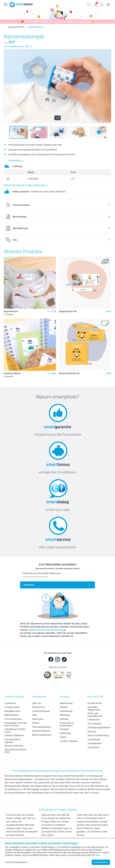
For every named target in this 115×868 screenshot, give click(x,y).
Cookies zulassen (101, 862)
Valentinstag (66, 711)
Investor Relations (41, 731)
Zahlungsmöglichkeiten (99, 728)
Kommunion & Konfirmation (67, 724)
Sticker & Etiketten (14, 746)
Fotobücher (10, 703)
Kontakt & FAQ (95, 703)
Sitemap (92, 732)
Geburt (63, 737)
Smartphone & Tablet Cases (15, 731)
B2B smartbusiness (42, 735)
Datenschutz (38, 707)
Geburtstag (65, 733)
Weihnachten (66, 703)
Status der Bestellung (98, 735)
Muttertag (65, 715)
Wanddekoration (13, 711)
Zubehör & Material (14, 735)
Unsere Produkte (14, 697)
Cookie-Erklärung (41, 711)
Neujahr (64, 707)
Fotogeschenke (12, 707)
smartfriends (94, 739)
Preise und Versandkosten (95, 715)
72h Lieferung (94, 724)
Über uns (37, 703)
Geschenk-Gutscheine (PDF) (15, 751)
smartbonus (93, 747)
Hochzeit (64, 729)
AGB (34, 715)
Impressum (38, 719)
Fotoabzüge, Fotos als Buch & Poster (16, 724)
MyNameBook (12, 715)
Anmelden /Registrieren (94, 708)
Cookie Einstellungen (17, 862)
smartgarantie (94, 743)
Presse (36, 723)
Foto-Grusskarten (13, 719)
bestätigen (29, 585)
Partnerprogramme (42, 727)
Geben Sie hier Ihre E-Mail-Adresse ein (42, 573)
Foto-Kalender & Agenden (12, 741)
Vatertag (64, 719)
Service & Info (95, 697)
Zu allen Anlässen (69, 741)
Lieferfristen (94, 720)
